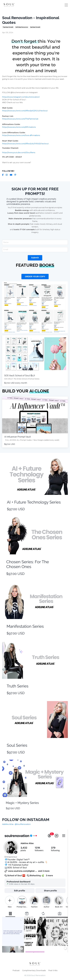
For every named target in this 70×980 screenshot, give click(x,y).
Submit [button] (35, 258)
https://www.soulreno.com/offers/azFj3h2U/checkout (25, 111)
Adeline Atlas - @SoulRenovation (16, 824)
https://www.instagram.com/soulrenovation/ (21, 97)
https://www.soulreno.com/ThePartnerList (20, 119)
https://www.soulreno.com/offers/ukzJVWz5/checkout (25, 144)
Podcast (16, 971)
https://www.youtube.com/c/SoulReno (19, 153)
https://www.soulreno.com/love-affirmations (21, 135)
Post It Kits (53, 971)
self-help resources (22, 27)
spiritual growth (35, 27)
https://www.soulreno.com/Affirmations (19, 127)
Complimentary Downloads (34, 971)
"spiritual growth (8, 27)
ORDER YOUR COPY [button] (35, 277)
